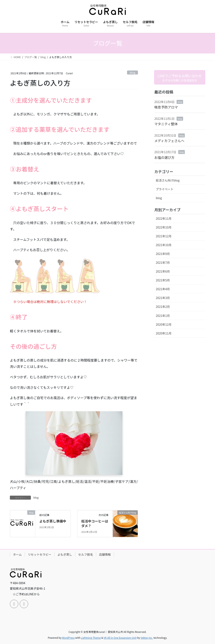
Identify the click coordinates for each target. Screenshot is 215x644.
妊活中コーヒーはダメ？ (95, 523)
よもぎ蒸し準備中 (53, 521)
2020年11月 (164, 333)
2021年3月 (163, 298)
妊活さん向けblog (168, 180)
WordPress (68, 634)
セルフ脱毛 (86, 554)
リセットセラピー (40, 554)
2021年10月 (164, 245)
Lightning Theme (91, 634)
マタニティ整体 (166, 124)
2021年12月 (164, 236)
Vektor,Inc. (147, 634)
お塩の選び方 (164, 157)
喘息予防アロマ (166, 107)
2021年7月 (163, 263)
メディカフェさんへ (169, 141)
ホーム (17, 554)
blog (133, 72)
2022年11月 (164, 218)
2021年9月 (163, 254)
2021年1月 (163, 316)
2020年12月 (164, 324)
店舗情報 (105, 554)
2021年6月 (163, 271)
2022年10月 (164, 227)
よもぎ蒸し (65, 554)
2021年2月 (163, 307)
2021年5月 (163, 280)
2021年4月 (163, 289)
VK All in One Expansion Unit (120, 634)
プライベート (165, 189)
